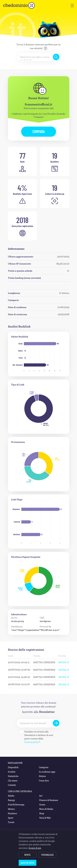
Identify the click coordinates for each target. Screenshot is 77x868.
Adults (11, 796)
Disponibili (13, 767)
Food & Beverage (16, 805)
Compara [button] (39, 132)
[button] (72, 6)
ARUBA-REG (65, 662)
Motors (11, 809)
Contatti (12, 785)
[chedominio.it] (19, 5)
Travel (11, 822)
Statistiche (13, 776)
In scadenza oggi (47, 772)
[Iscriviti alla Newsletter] (56, 723)
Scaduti (12, 772)
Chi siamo (13, 781)
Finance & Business (49, 800)
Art (41, 796)
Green (42, 805)
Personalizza (47, 855)
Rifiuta (27, 855)
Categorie (44, 767)
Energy (11, 800)
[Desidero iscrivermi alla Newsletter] (21, 732)
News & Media (46, 809)
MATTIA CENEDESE (44, 662)
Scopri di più (35, 848)
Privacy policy (32, 742)
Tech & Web (45, 818)
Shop (42, 813)
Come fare (44, 781)
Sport (11, 818)
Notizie (42, 776)
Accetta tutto (28, 863)
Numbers (12, 813)
